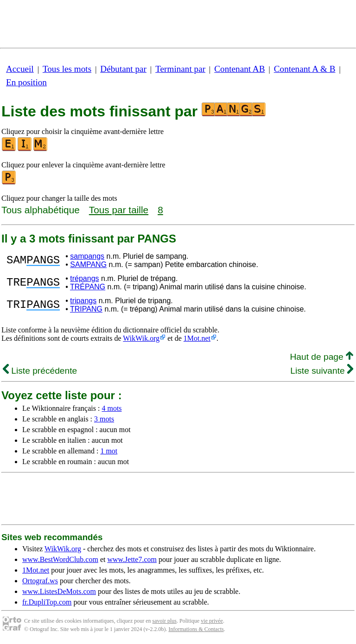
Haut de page (321, 357)
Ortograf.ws (40, 581)
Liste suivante (322, 371)
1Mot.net (197, 338)
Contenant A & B (305, 69)
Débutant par (123, 69)
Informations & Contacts (196, 629)
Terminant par (180, 69)
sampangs (87, 256)
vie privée (212, 621)
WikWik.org (141, 338)
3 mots (104, 419)
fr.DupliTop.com (47, 602)
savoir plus (165, 621)
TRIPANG (86, 309)
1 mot (109, 451)
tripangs (83, 301)
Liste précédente (40, 371)
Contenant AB (239, 69)
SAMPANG (88, 265)
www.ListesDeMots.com (59, 591)
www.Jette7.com (132, 559)
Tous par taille (119, 210)
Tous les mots (67, 69)
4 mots (111, 408)
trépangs (84, 278)
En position (26, 82)
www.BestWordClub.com (60, 559)
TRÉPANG (88, 287)
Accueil (20, 69)
